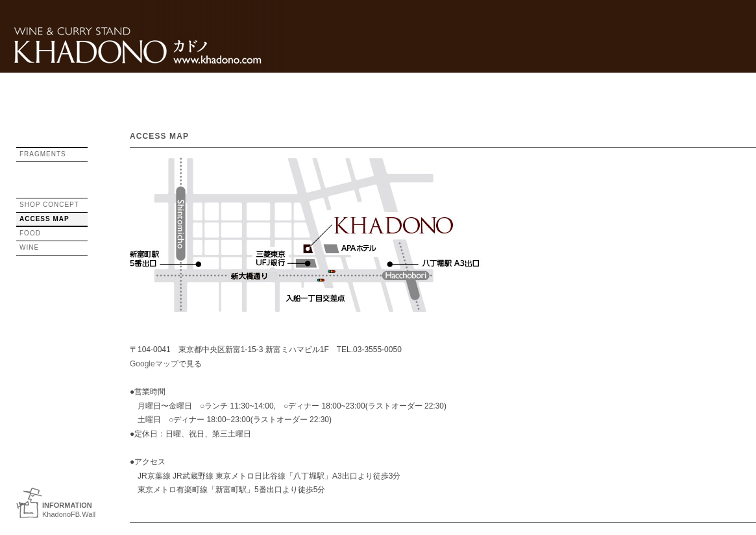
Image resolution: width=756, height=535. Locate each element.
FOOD (30, 233)
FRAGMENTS (43, 154)
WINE (29, 247)
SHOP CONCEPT (49, 205)
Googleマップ (154, 364)
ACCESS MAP (44, 219)
